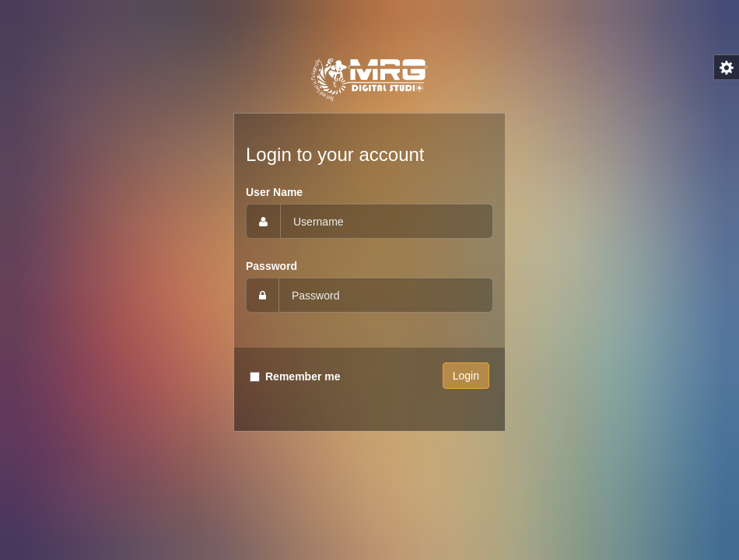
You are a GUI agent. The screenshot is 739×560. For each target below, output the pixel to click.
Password (271, 266)
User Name (274, 192)
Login (466, 376)
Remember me (303, 376)
